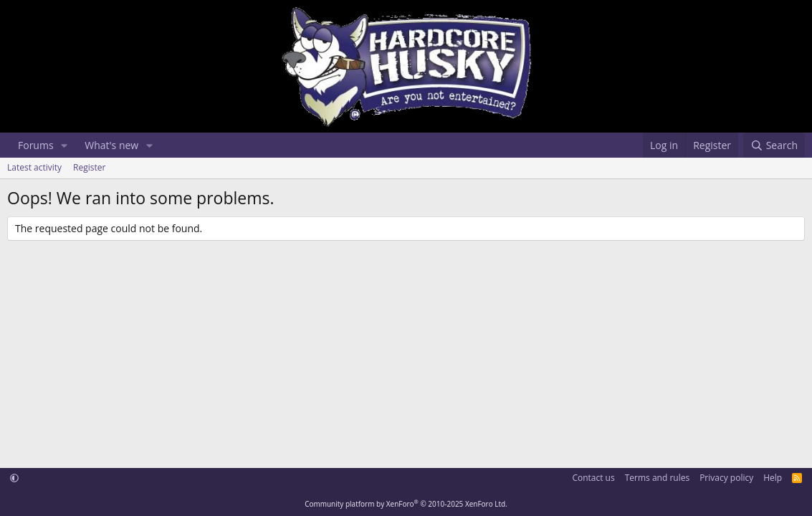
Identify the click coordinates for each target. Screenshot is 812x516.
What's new (111, 145)
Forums (36, 145)
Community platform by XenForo (406, 504)
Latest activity (34, 167)
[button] (64, 145)
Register (89, 167)
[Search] (774, 145)
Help (773, 478)
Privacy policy (726, 478)
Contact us (593, 478)
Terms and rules (657, 478)
